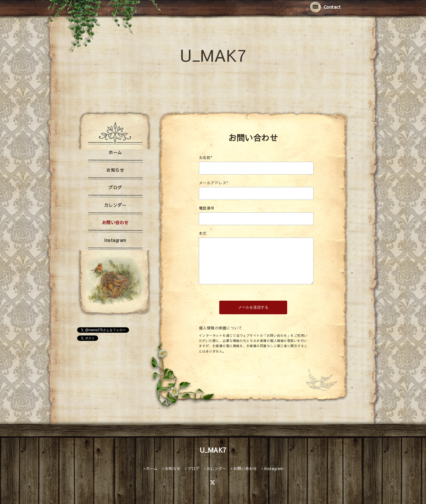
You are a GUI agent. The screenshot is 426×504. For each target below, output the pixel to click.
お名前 (206, 157)
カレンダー (115, 205)
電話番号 (207, 208)
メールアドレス (214, 183)
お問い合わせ (115, 222)
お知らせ (115, 170)
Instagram (115, 240)
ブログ (115, 187)
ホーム (115, 152)
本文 (203, 233)
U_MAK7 (213, 55)
